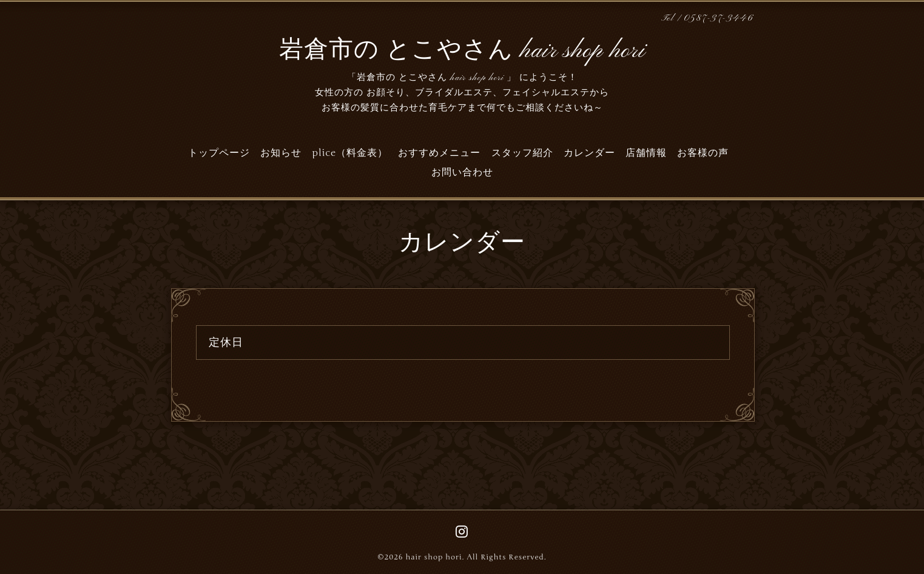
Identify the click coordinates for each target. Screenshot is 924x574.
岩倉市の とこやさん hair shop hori (462, 51)
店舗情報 (646, 153)
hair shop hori (433, 557)
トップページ (219, 153)
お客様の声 (703, 153)
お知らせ (281, 153)
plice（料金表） (350, 153)
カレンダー (589, 153)
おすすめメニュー (439, 153)
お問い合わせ (462, 172)
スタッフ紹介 (522, 153)
